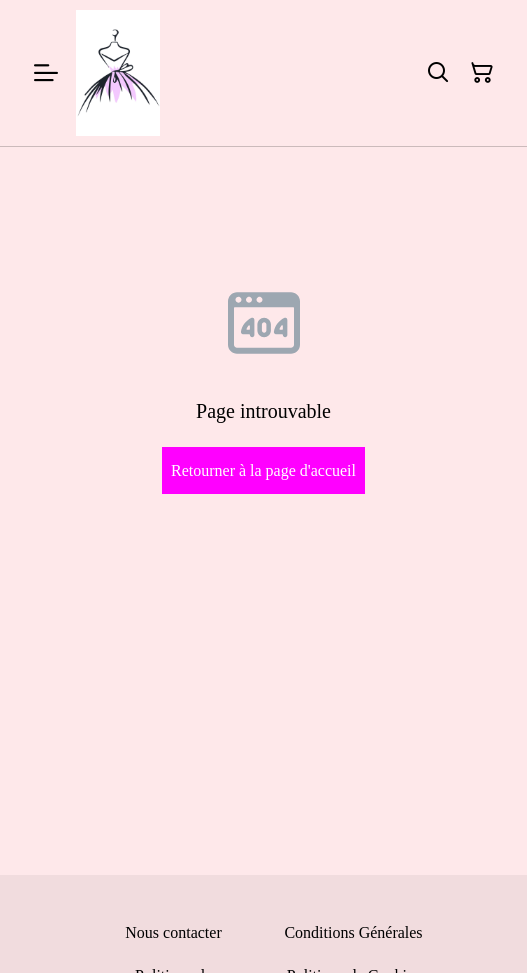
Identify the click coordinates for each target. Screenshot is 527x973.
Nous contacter (173, 932)
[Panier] (482, 73)
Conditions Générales (353, 932)
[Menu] (46, 73)
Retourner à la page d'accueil (263, 470)
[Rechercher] (438, 73)
